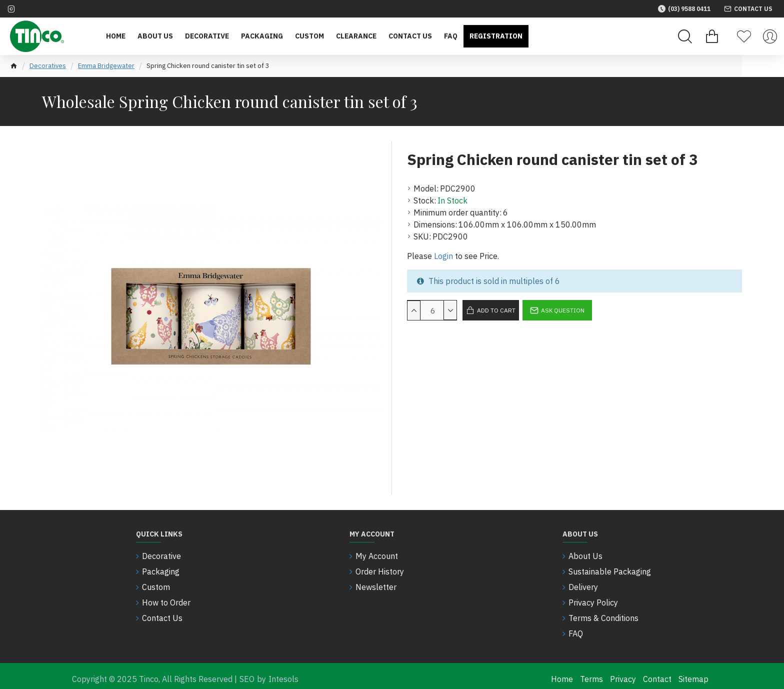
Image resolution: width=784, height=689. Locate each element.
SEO (247, 673)
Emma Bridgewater (106, 66)
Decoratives (48, 66)
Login (443, 256)
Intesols (283, 673)
